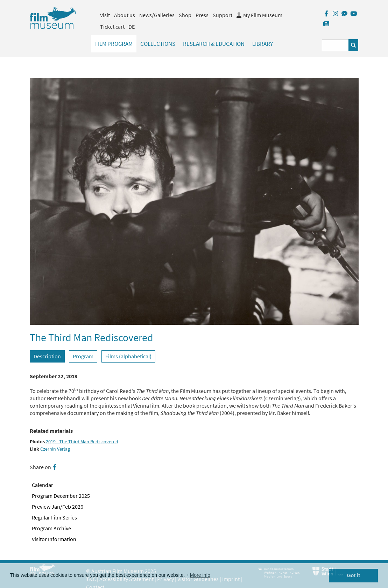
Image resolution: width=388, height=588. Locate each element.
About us (125, 15)
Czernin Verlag (55, 449)
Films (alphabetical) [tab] (128, 356)
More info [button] (200, 575)
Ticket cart (112, 27)
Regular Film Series (54, 517)
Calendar (43, 485)
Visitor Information (54, 539)
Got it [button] (353, 575)
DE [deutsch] (132, 27)
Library (263, 44)
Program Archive (51, 528)
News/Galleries (157, 15)
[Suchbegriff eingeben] (336, 45)
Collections (158, 44)
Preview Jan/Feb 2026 (58, 507)
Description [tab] (47, 356)
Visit (105, 15)
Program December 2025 (61, 496)
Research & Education (214, 44)
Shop (185, 15)
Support (223, 15)
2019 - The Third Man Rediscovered (82, 442)
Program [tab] (83, 356)
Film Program (114, 44)
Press (202, 15)
